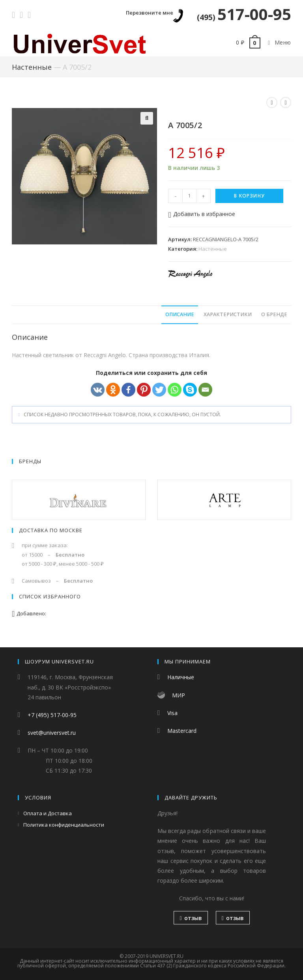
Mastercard (182, 731)
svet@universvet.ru (52, 733)
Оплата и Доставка (48, 813)
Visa (172, 713)
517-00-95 (244, 14)
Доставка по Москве (51, 530)
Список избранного (50, 596)
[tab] (180, 315)
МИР (179, 695)
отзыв (191, 918)
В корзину (249, 196)
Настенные (32, 67)
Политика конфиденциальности (64, 825)
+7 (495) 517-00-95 (52, 715)
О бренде (274, 314)
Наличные (181, 677)
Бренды (30, 461)
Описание (180, 314)
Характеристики (228, 314)
